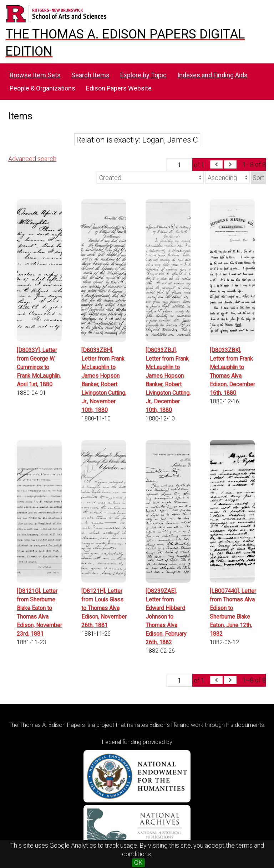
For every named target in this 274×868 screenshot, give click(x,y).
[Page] (179, 165)
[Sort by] (150, 177)
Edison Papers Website (119, 88)
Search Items (90, 75)
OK (138, 862)
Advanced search (32, 159)
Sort (258, 178)
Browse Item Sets (35, 75)
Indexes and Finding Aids (212, 75)
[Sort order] (227, 177)
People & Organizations (42, 88)
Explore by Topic (143, 75)
